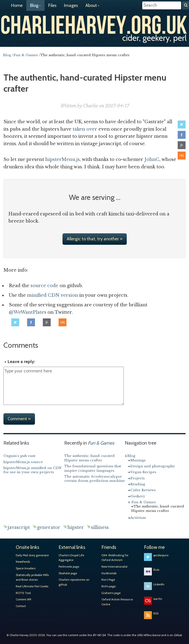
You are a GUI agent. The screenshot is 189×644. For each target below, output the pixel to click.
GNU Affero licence (149, 635)
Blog (35, 5)
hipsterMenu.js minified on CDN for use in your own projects (32, 470)
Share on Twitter (182, 124)
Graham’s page (111, 593)
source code (44, 286)
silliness (100, 527)
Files (52, 5)
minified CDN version (53, 295)
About (92, 5)
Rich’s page (109, 586)
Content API (24, 599)
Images (71, 5)
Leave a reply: (21, 362)
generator (49, 527)
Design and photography (153, 466)
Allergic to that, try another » (95, 239)
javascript (19, 527)
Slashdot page (68, 573)
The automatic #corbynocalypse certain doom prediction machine (94, 479)
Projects (138, 478)
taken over (85, 129)
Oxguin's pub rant (19, 456)
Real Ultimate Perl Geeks (32, 586)
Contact (21, 606)
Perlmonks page (69, 567)
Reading (138, 484)
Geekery (138, 496)
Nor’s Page (108, 580)
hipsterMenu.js (63, 159)
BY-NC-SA (99, 635)
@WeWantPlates (28, 312)
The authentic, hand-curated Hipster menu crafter (89, 458)
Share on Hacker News (182, 156)
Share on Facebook (182, 135)
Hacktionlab (109, 573)
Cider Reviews (143, 490)
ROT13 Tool (23, 593)
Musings (138, 460)
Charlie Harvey (94, 24)
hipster (76, 527)
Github (178, 635)
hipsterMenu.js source (23, 462)
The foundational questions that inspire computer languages (93, 468)
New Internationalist (114, 567)
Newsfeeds (23, 562)
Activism (138, 518)
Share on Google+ (182, 145)
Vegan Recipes (143, 472)
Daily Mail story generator (32, 555)
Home (17, 5)
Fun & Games (144, 502)
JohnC (152, 159)
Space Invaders (26, 568)
